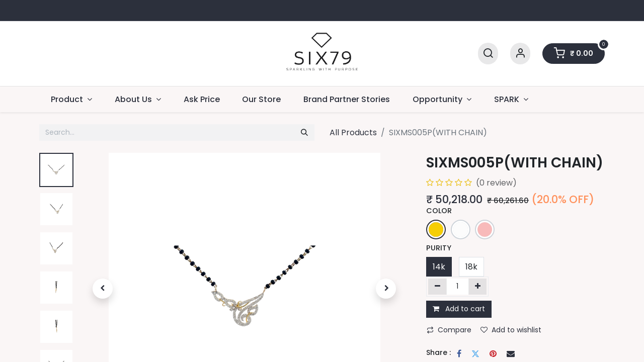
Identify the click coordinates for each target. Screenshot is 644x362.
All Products (353, 132)
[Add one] (478, 287)
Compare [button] (449, 330)
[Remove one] (437, 287)
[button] (102, 289)
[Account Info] (520, 54)
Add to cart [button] (459, 309)
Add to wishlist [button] (511, 330)
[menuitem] (202, 99)
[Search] (488, 54)
